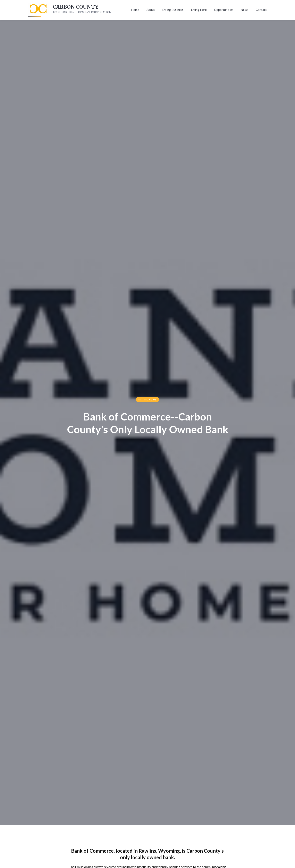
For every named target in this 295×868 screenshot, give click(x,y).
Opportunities (224, 10)
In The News (148, 400)
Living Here (199, 10)
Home (135, 10)
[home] (38, 10)
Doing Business (173, 10)
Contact (261, 10)
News (245, 10)
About (151, 10)
